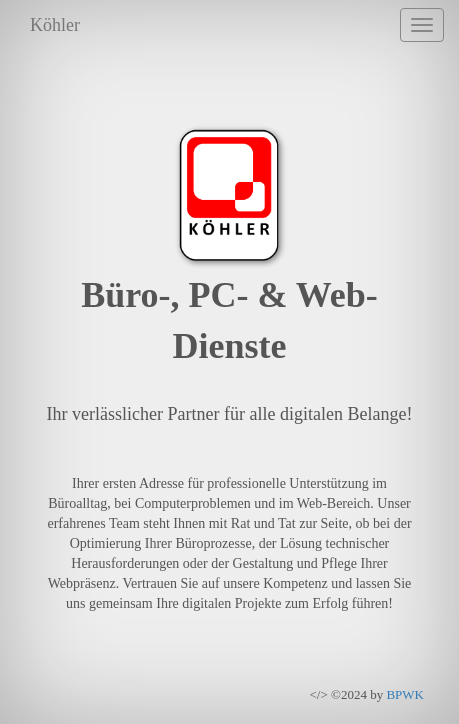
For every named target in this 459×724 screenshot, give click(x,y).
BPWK (405, 694)
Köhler (55, 25)
